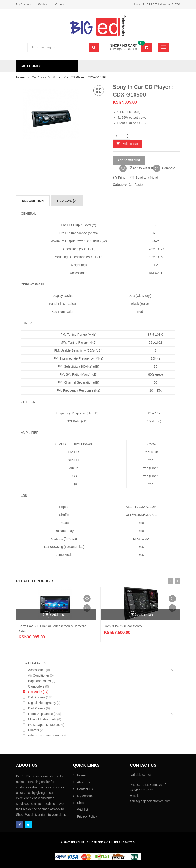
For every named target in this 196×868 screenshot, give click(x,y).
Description (33, 201)
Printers (34, 730)
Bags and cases (40, 681)
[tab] (33, 201)
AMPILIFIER (30, 433)
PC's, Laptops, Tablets (44, 725)
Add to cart (131, 144)
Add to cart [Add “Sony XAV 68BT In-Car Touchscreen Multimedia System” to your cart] (60, 615)
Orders (60, 4)
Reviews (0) (67, 201)
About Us (84, 782)
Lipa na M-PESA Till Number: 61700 (156, 4)
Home (20, 77)
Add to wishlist (129, 160)
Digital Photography (42, 703)
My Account (24, 4)
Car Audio (39, 77)
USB (24, 495)
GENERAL (29, 214)
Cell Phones (37, 697)
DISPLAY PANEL (33, 284)
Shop (81, 803)
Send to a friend (144, 178)
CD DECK (28, 402)
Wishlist (43, 4)
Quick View (87, 608)
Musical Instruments (42, 719)
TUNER (26, 323)
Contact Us (85, 789)
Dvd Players (37, 708)
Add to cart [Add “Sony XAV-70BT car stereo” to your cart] (145, 615)
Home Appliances (41, 714)
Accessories (37, 670)
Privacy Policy (87, 816)
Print (119, 178)
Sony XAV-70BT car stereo (123, 626)
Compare (169, 168)
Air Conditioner (39, 675)
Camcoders (36, 686)
